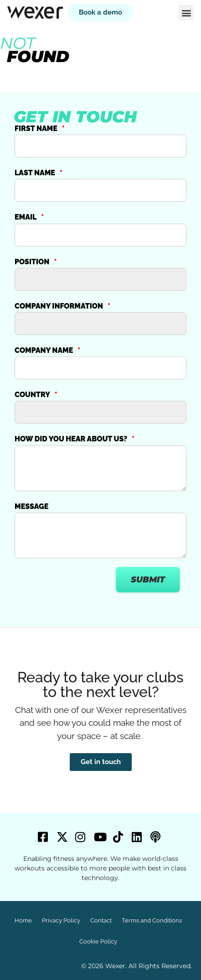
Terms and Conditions (152, 920)
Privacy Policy (61, 920)
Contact (101, 920)
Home (23, 920)
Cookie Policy (98, 941)
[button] (186, 13)
